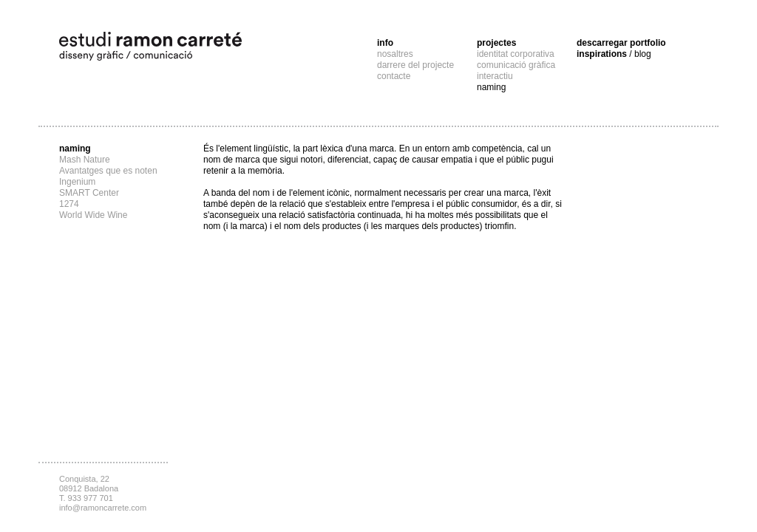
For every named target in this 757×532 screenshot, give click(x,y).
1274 (69, 204)
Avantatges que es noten (108, 171)
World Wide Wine (93, 215)
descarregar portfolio (621, 43)
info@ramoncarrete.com (103, 508)
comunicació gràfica (516, 65)
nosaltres (395, 54)
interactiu (495, 76)
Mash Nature (85, 160)
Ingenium (77, 182)
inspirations (614, 54)
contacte (394, 76)
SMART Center (89, 193)
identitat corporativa (516, 54)
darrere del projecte (415, 65)
